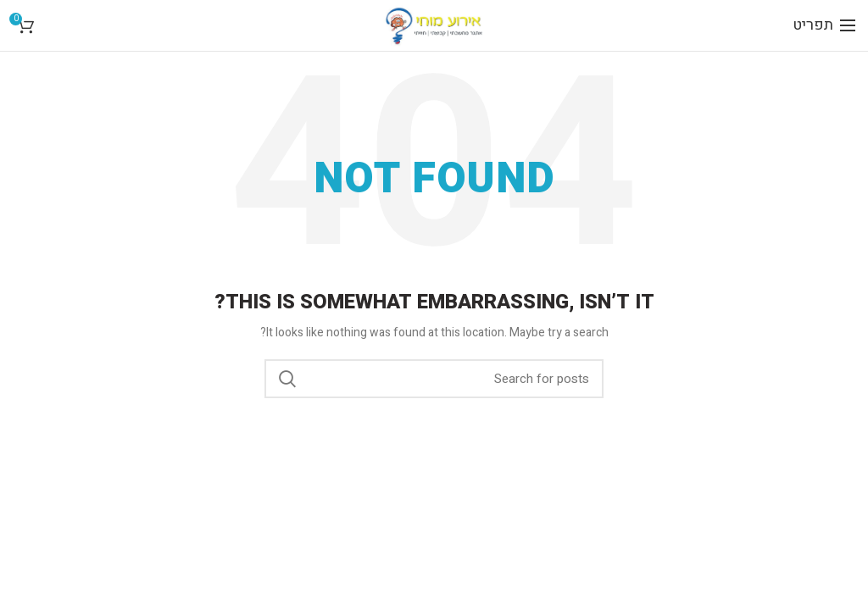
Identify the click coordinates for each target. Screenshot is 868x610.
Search (287, 379)
